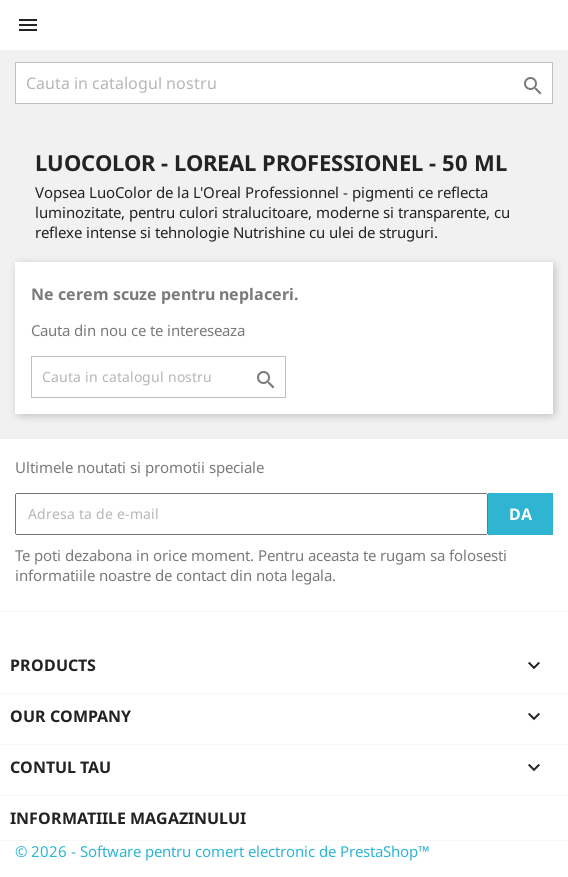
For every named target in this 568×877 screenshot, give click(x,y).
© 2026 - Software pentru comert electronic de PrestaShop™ (222, 851)
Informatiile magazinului (128, 818)
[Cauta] (284, 83)
